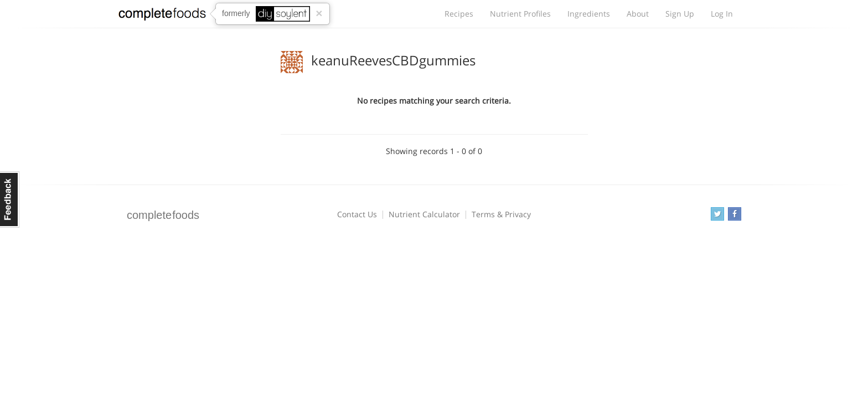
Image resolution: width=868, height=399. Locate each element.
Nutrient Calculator (424, 214)
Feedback (10, 199)
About (638, 14)
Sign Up (680, 14)
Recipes (459, 14)
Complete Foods (162, 16)
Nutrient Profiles (520, 14)
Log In (722, 14)
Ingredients (589, 14)
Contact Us (357, 214)
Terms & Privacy (501, 214)
